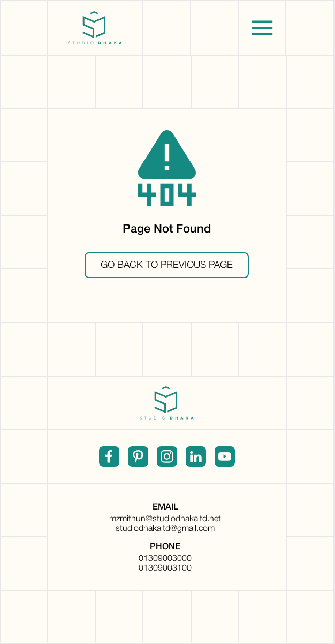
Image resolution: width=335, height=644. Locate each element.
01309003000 (165, 559)
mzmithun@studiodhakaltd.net (165, 519)
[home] (95, 28)
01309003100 (165, 568)
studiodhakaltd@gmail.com (165, 529)
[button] (262, 28)
